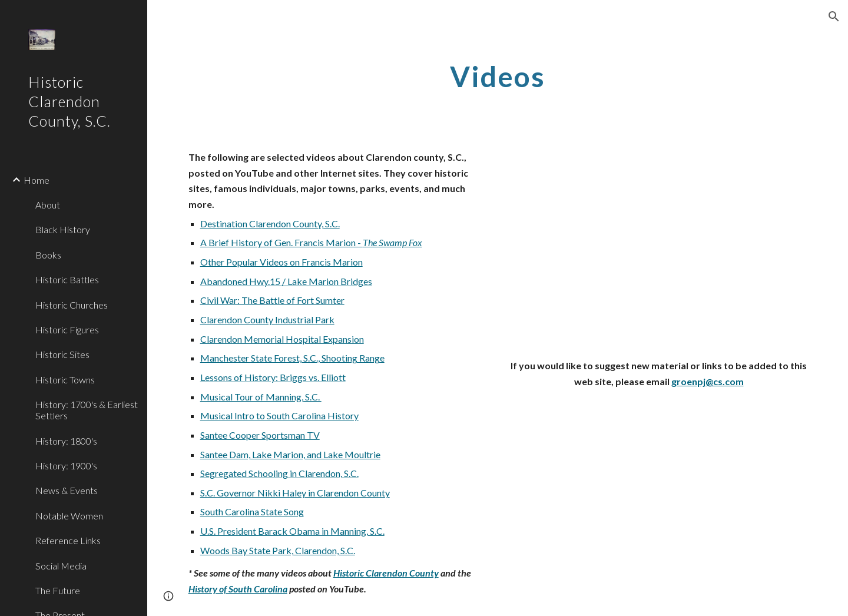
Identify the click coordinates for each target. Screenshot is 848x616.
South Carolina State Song (252, 511)
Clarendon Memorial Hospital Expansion (282, 339)
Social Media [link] (61, 566)
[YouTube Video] (659, 237)
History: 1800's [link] (66, 441)
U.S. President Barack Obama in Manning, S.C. (292, 531)
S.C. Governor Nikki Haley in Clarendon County (295, 493)
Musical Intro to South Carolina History (279, 415)
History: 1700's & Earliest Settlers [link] (87, 410)
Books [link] (48, 255)
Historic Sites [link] (62, 354)
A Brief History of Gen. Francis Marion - (281, 242)
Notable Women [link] (69, 516)
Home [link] (37, 180)
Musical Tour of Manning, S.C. (261, 397)
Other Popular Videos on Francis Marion (281, 262)
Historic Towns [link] (65, 380)
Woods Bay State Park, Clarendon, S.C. (278, 550)
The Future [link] (58, 590)
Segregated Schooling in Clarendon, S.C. (279, 473)
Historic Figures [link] (67, 329)
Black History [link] (63, 229)
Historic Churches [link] (72, 305)
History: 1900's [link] (66, 466)
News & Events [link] (67, 490)
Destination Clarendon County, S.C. (270, 223)
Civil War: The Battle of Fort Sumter (272, 300)
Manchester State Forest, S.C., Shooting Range (292, 358)
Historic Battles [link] (67, 279)
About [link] (48, 205)
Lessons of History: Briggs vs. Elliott (273, 377)
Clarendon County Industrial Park (267, 319)
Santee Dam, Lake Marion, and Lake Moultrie (290, 454)
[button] (834, 16)
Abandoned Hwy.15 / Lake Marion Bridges (286, 281)
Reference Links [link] (68, 540)
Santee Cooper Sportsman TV (260, 435)
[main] (498, 74)
